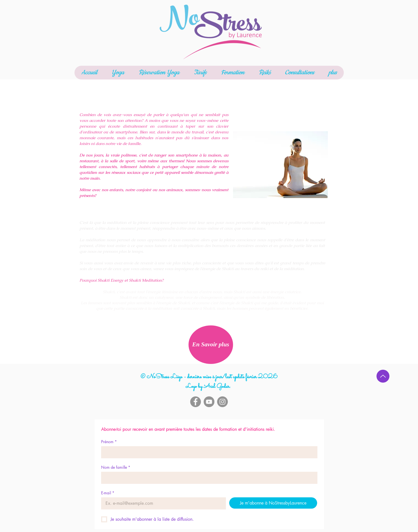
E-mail (108, 493)
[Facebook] (196, 402)
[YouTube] (209, 402)
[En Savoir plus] (211, 345)
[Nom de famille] (208, 478)
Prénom (109, 442)
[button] (118, 73)
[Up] (383, 376)
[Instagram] (222, 402)
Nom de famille (116, 467)
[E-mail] (162, 503)
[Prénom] (208, 452)
